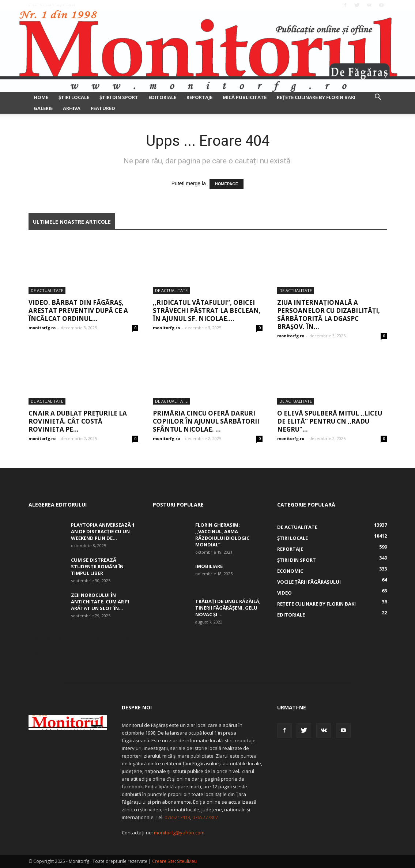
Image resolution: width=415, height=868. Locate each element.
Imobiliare (209, 566)
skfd (33, 639)
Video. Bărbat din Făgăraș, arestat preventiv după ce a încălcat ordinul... (78, 310)
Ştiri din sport (119, 97)
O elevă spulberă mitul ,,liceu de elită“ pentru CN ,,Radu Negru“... (330, 421)
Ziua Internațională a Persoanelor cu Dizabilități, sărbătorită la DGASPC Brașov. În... (329, 314)
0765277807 (205, 817)
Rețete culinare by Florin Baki (316, 97)
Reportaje (199, 97)
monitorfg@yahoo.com (179, 833)
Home (41, 97)
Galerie (43, 108)
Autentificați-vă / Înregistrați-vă (52, 5)
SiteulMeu (187, 861)
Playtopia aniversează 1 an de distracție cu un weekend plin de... (103, 531)
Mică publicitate (245, 97)
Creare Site (163, 861)
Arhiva (72, 108)
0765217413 (177, 817)
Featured (103, 108)
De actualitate (47, 290)
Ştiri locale (74, 97)
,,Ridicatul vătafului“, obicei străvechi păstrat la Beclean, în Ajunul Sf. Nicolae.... (207, 310)
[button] (378, 98)
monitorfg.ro (42, 328)
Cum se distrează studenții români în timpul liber (97, 566)
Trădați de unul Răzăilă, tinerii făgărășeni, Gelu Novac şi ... (228, 608)
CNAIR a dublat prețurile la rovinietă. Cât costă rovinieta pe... (78, 421)
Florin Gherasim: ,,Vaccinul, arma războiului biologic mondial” (222, 535)
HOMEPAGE (227, 184)
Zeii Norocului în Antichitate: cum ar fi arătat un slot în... (100, 602)
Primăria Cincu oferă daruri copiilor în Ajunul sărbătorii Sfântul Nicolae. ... (206, 421)
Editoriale (162, 97)
